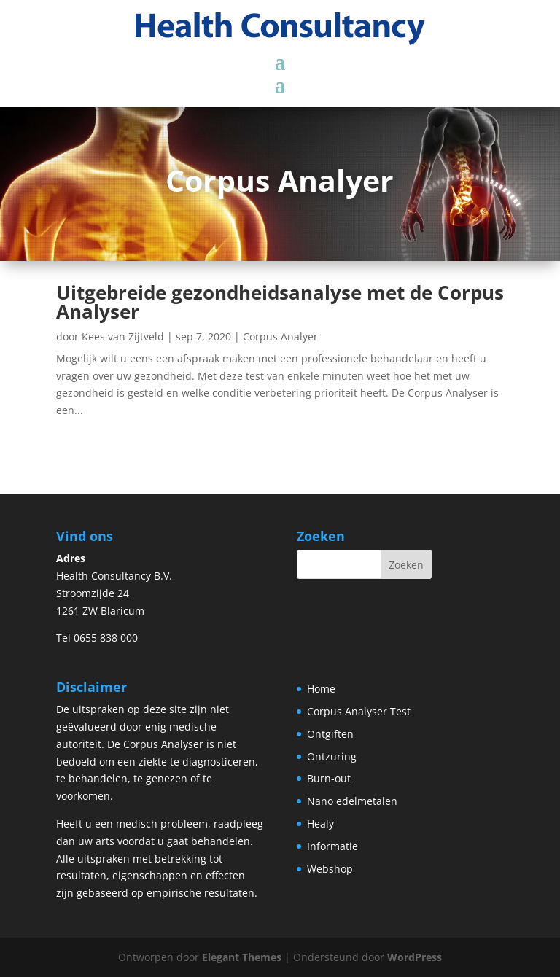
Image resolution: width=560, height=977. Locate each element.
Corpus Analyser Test (359, 711)
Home (321, 689)
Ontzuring (332, 756)
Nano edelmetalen (352, 801)
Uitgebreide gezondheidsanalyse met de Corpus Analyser (280, 302)
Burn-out (329, 778)
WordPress (415, 957)
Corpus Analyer (280, 336)
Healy (320, 824)
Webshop (330, 869)
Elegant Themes (242, 957)
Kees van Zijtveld (123, 336)
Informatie (332, 846)
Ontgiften (330, 734)
